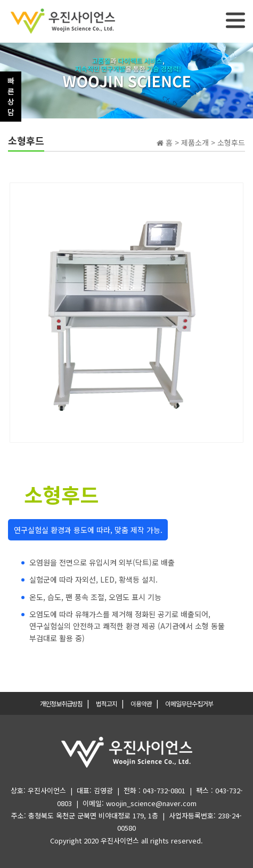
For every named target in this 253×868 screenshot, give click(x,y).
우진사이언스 (120, 841)
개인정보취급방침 (61, 703)
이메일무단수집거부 (189, 703)
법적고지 (107, 703)
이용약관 (141, 703)
